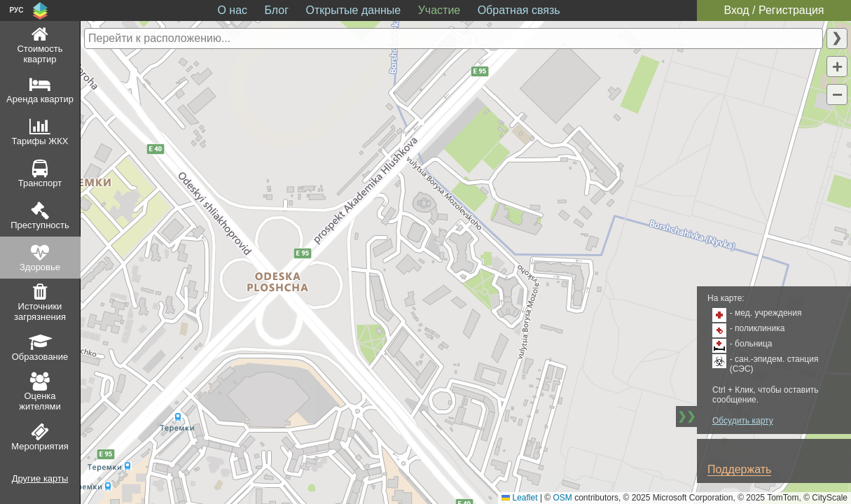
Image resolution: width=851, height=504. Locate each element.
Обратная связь (519, 10)
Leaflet (519, 498)
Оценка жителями (40, 401)
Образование (40, 357)
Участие (440, 10)
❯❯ (686, 416)
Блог (277, 10)
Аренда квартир (40, 99)
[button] (837, 66)
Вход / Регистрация (774, 10)
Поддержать (739, 469)
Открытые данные (354, 10)
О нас (232, 10)
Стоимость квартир (40, 54)
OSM (563, 498)
